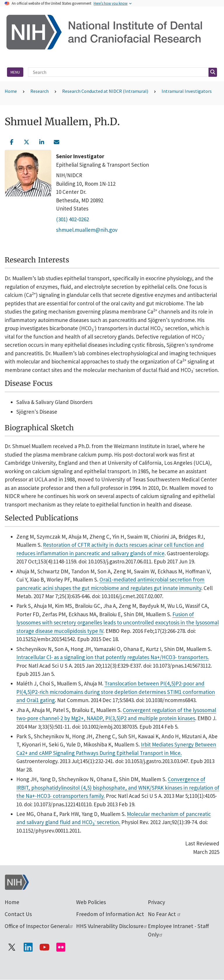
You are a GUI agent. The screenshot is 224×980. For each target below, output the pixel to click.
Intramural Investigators (187, 91)
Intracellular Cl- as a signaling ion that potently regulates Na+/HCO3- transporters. (113, 657)
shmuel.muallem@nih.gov (87, 230)
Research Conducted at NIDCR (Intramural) (105, 91)
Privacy (156, 902)
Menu (15, 72)
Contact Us (18, 914)
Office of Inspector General (39, 926)
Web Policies (91, 902)
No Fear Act (164, 914)
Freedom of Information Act (110, 914)
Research (40, 91)
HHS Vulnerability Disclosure (112, 926)
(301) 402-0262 (72, 219)
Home (11, 91)
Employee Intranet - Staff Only (178, 930)
